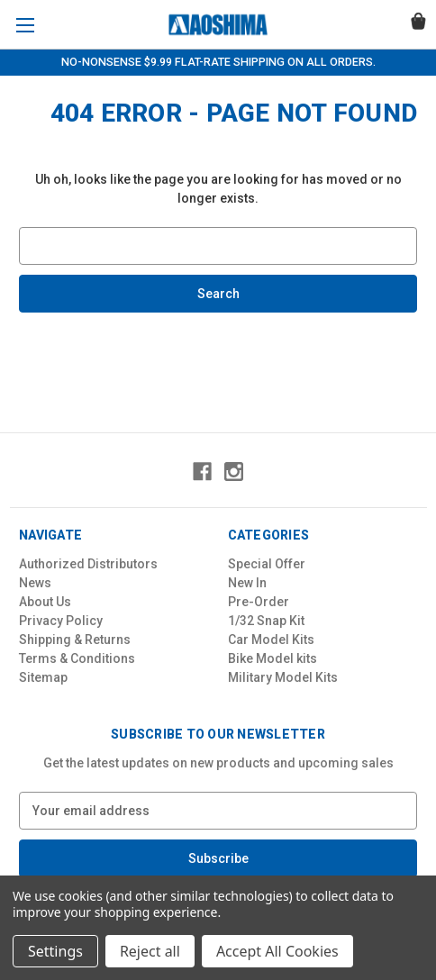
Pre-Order (259, 602)
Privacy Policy (61, 621)
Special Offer (267, 564)
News (35, 583)
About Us (45, 602)
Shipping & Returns (75, 640)
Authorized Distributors (88, 564)
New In (247, 583)
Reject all (150, 951)
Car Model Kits (271, 640)
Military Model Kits (283, 677)
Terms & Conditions (77, 658)
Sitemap (43, 677)
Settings (55, 951)
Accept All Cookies (277, 951)
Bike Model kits (272, 658)
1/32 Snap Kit (266, 621)
